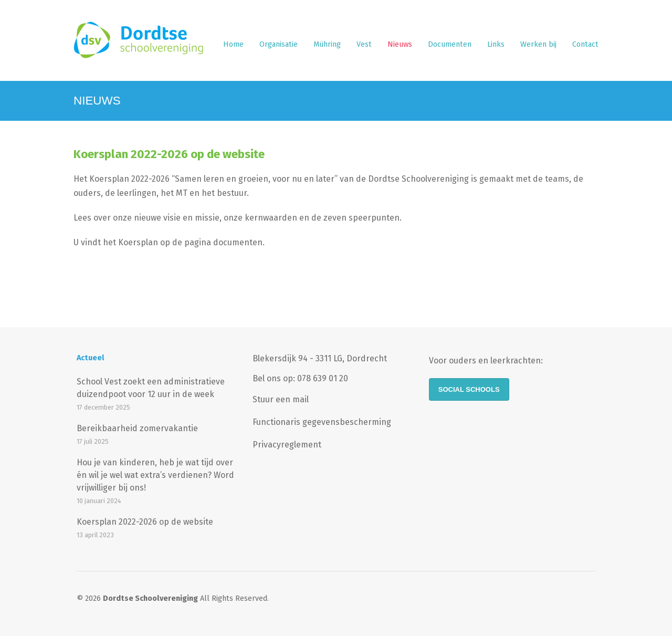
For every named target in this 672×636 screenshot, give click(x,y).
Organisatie (279, 44)
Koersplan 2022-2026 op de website (169, 154)
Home (233, 44)
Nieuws (400, 44)
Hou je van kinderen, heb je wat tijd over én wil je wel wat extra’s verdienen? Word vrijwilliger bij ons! (155, 475)
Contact (585, 44)
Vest (364, 44)
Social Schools (469, 389)
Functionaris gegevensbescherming (322, 422)
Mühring (327, 44)
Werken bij (538, 44)
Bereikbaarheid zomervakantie (137, 428)
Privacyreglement (287, 445)
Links (496, 44)
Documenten (450, 44)
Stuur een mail (281, 399)
